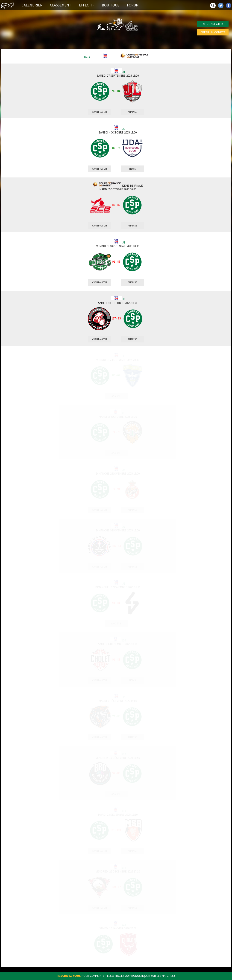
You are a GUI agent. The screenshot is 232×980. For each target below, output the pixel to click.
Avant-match (100, 112)
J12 (124, 754)
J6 (124, 470)
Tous (87, 57)
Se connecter (213, 24)
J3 (124, 243)
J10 (124, 641)
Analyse (132, 112)
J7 (124, 527)
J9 (124, 697)
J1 (124, 72)
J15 (124, 925)
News (132, 169)
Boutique (111, 5)
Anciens (116, 623)
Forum (133, 5)
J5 (124, 356)
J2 (124, 129)
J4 (124, 299)
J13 (124, 811)
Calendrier (32, 5)
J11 (124, 413)
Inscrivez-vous (69, 976)
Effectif (87, 5)
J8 (124, 584)
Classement (61, 5)
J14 (124, 868)
